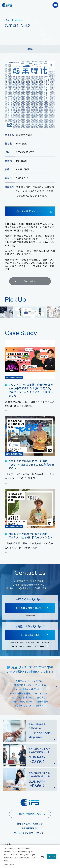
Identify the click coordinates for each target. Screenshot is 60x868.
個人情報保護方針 (30, 828)
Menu (42, 49)
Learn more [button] (9, 864)
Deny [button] (42, 857)
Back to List (25, 285)
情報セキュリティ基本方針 (30, 824)
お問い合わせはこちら (33, 814)
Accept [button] (52, 857)
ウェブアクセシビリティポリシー (30, 833)
